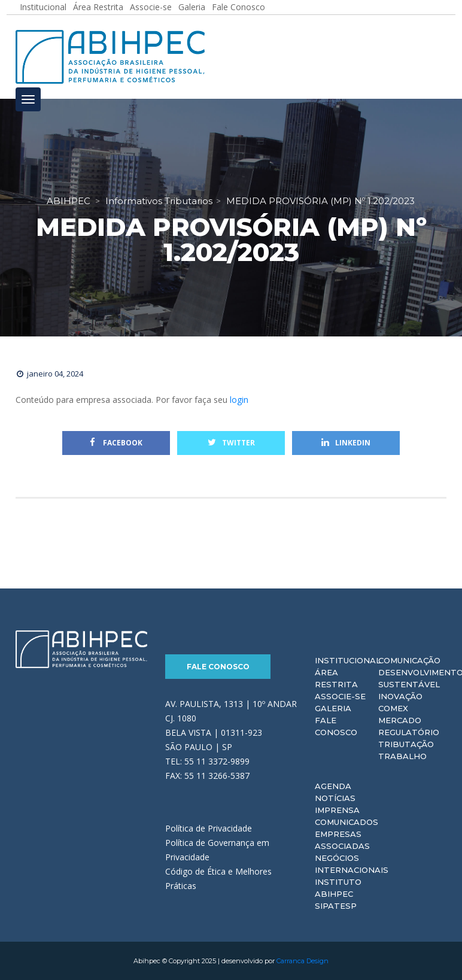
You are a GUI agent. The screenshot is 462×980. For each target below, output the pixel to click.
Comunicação (409, 660)
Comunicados (346, 822)
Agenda (333, 786)
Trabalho (402, 756)
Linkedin (346, 443)
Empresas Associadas (342, 840)
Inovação (400, 696)
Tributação (406, 744)
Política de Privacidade (209, 828)
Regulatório (409, 732)
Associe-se (340, 696)
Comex (393, 708)
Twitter (231, 443)
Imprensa (337, 810)
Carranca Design (303, 961)
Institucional (348, 660)
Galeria (333, 708)
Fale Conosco (218, 667)
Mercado (400, 720)
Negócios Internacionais (352, 864)
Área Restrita (336, 678)
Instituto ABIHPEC (338, 888)
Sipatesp (336, 906)
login (239, 400)
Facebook (116, 443)
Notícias (335, 798)
